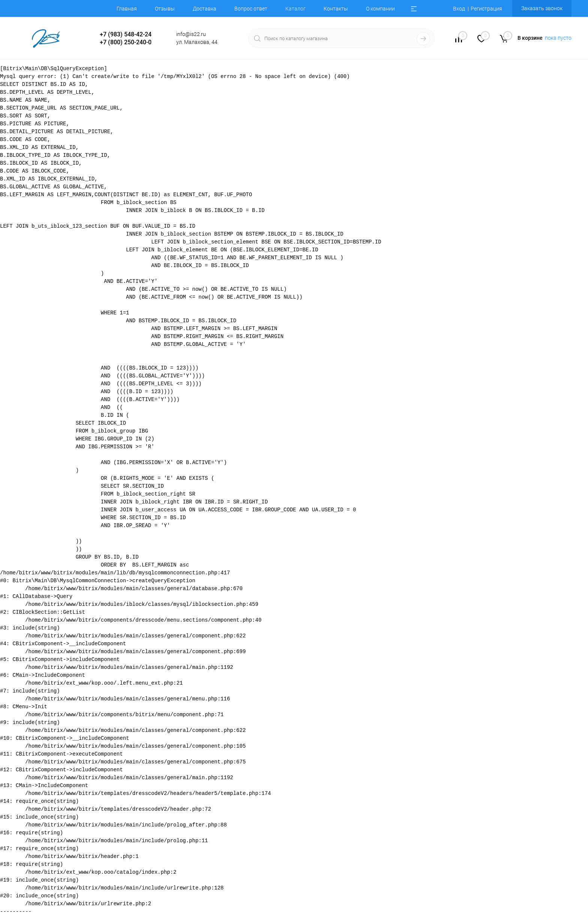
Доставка (205, 9)
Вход (459, 9)
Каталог (295, 9)
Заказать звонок (542, 8)
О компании (380, 9)
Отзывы (165, 9)
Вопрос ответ (251, 9)
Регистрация (486, 9)
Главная (127, 9)
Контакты (336, 9)
